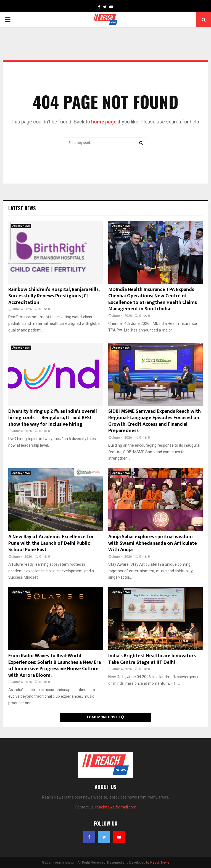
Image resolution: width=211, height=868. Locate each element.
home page (104, 122)
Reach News (160, 862)
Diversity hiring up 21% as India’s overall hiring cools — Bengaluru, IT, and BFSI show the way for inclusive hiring (53, 418)
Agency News (21, 226)
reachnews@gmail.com (116, 807)
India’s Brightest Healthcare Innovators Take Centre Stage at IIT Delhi (152, 659)
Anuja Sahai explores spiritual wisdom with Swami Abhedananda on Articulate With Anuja (153, 543)
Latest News (22, 208)
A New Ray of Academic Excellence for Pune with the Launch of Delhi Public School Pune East (51, 543)
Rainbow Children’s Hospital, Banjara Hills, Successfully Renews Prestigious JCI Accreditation (54, 296)
